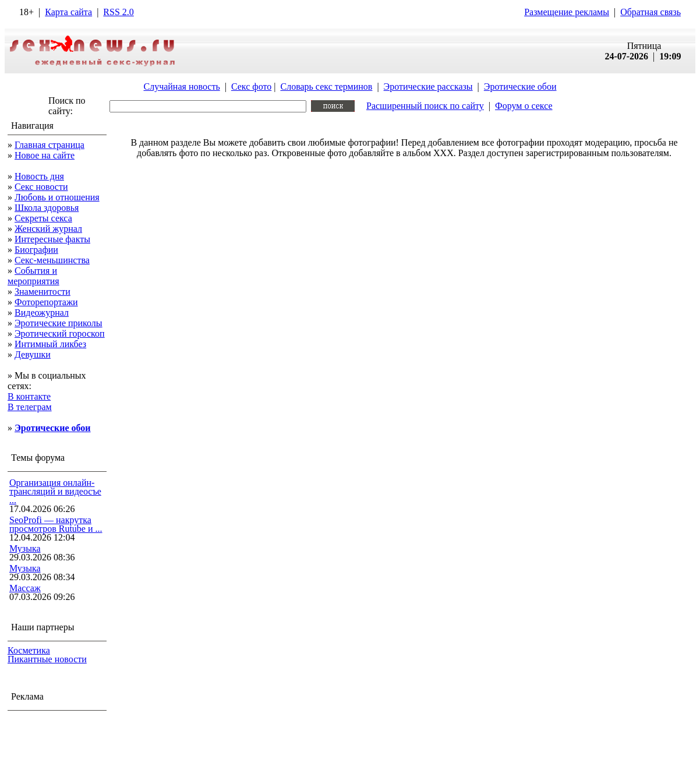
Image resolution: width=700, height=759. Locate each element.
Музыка (25, 548)
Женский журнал (48, 229)
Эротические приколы (59, 323)
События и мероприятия (33, 276)
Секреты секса (43, 218)
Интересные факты (52, 239)
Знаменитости (43, 292)
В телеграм (30, 407)
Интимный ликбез (50, 344)
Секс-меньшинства (52, 260)
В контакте (29, 396)
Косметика (29, 650)
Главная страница (50, 145)
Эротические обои (520, 87)
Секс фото (251, 87)
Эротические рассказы (428, 87)
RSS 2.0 (118, 12)
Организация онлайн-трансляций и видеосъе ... (55, 491)
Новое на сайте (45, 155)
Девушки (33, 354)
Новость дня (39, 176)
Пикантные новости (47, 659)
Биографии (36, 250)
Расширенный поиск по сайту (425, 106)
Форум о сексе (524, 106)
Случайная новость (181, 87)
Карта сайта (68, 12)
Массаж (25, 588)
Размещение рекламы (567, 12)
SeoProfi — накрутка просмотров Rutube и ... (56, 524)
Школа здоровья (47, 208)
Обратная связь (650, 12)
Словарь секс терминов (326, 87)
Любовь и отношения (57, 197)
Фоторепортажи (46, 302)
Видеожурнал (42, 313)
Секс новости (41, 187)
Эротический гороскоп (60, 333)
